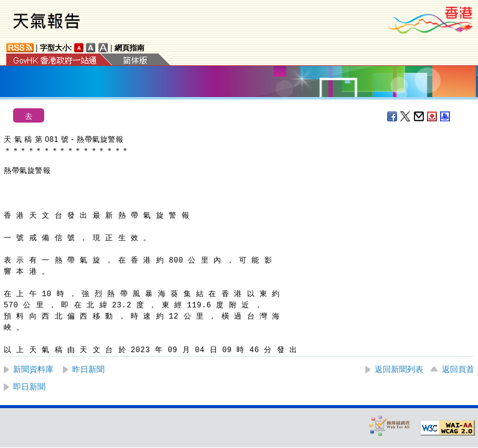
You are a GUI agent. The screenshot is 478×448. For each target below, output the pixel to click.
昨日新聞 (88, 369)
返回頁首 (458, 369)
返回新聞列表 (399, 369)
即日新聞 (29, 387)
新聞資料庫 (33, 369)
